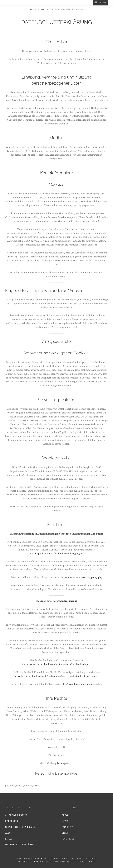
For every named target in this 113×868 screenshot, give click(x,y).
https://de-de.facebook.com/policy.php (82, 577)
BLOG (65, 815)
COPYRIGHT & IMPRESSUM (20, 827)
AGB (7, 833)
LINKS (9, 839)
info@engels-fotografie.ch (60, 763)
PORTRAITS (11, 821)
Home (34, 9)
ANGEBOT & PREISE (16, 815)
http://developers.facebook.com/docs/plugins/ (59, 554)
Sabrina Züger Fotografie (54, 858)
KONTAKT (46, 9)
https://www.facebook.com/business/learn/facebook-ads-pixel (59, 664)
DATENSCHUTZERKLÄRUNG (21, 845)
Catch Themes (87, 861)
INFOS (65, 821)
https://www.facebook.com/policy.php (81, 684)
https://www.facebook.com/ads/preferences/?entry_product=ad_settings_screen (56, 676)
